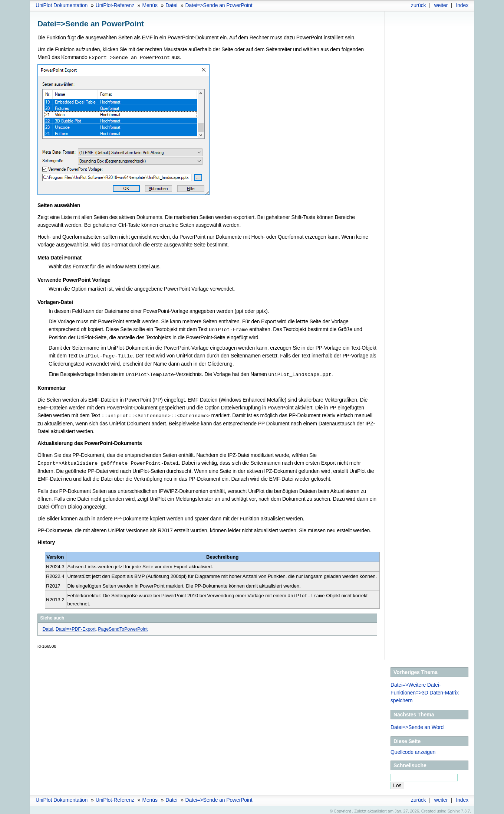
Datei (171, 5)
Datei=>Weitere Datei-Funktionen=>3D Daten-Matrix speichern (425, 690)
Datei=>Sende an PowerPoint (219, 5)
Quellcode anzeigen (413, 749)
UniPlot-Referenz (115, 5)
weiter (441, 5)
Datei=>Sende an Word (417, 725)
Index (462, 5)
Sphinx (454, 808)
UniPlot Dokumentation (62, 5)
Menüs (150, 5)
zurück (418, 5)
